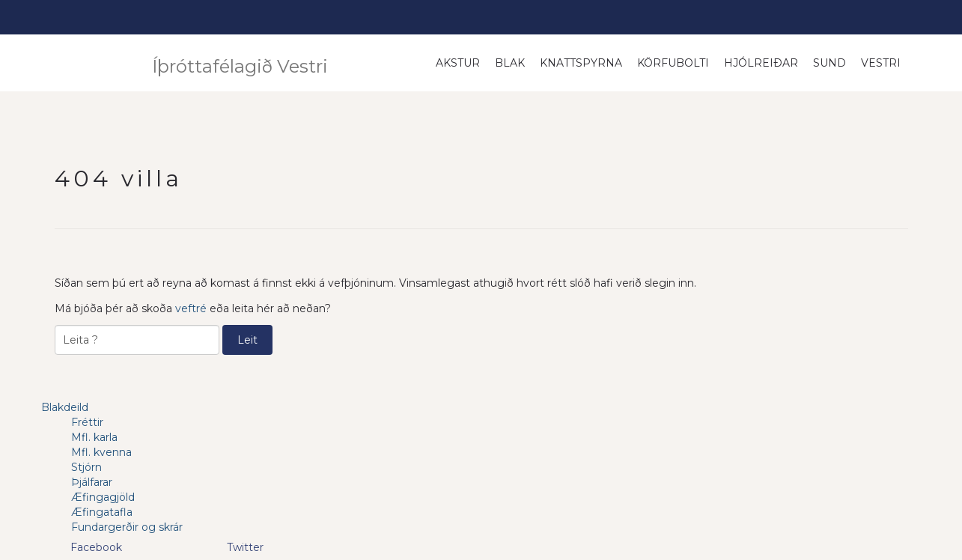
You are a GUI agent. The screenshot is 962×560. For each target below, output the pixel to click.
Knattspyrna (581, 63)
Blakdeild (65, 407)
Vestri (881, 63)
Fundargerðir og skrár (127, 527)
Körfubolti (673, 63)
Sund (829, 63)
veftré (191, 308)
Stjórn (86, 467)
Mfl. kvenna (101, 452)
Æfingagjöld (103, 497)
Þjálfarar (92, 482)
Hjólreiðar (761, 63)
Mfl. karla (94, 437)
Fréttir (87, 422)
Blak (510, 63)
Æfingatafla (102, 512)
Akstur (458, 63)
